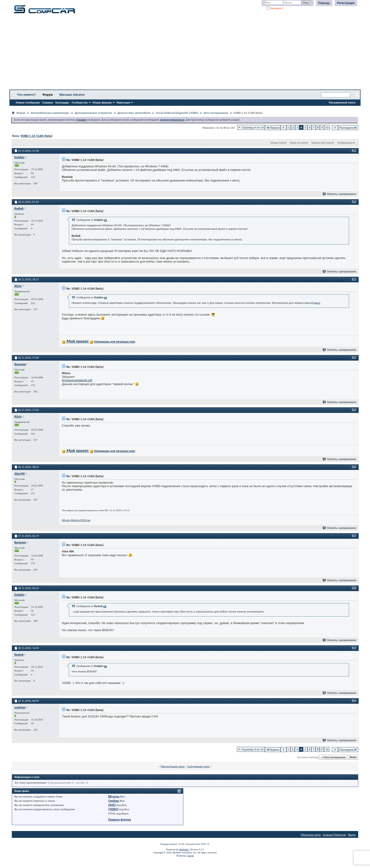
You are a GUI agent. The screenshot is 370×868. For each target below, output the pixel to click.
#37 (354, 535)
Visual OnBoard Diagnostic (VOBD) (177, 113)
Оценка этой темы (322, 143)
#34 (354, 357)
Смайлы (114, 801)
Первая (273, 128)
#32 (354, 202)
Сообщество (80, 103)
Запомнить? (275, 8)
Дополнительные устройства (93, 113)
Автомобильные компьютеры (50, 113)
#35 (354, 410)
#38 (354, 588)
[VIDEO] (113, 809)
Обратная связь (311, 835)
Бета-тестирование (216, 113)
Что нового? (26, 95)
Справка (48, 103)
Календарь (62, 103)
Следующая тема (198, 766)
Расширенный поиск (342, 103)
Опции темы (277, 143)
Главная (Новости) (334, 835)
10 (327, 127)
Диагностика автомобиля (134, 113)
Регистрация (346, 3)
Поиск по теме (298, 143)
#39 (354, 648)
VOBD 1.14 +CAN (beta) (37, 136)
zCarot (191, 856)
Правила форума (120, 820)
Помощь (324, 3)
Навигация (123, 103)
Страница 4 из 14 (253, 127)
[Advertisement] (147, 53)
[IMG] (112, 805)
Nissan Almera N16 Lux (76, 520)
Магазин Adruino (72, 95)
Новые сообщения (28, 103)
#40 (354, 700)
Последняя (348, 128)
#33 (354, 279)
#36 (354, 467)
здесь (317, 303)
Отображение (345, 143)
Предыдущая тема (172, 766)
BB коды (114, 796)
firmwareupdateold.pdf (77, 380)
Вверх (353, 757)
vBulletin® (184, 849)
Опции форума (102, 103)
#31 (354, 150)
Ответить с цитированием (340, 194)
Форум (48, 95)
